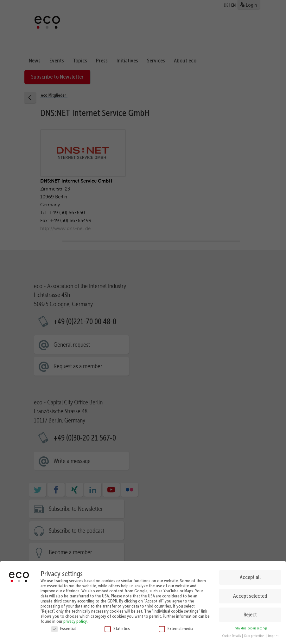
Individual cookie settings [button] (250, 627)
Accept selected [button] (250, 595)
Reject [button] (250, 613)
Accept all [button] (250, 576)
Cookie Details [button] (232, 635)
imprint (273, 635)
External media (176, 627)
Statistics (117, 627)
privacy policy (75, 620)
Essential (64, 627)
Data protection (255, 635)
